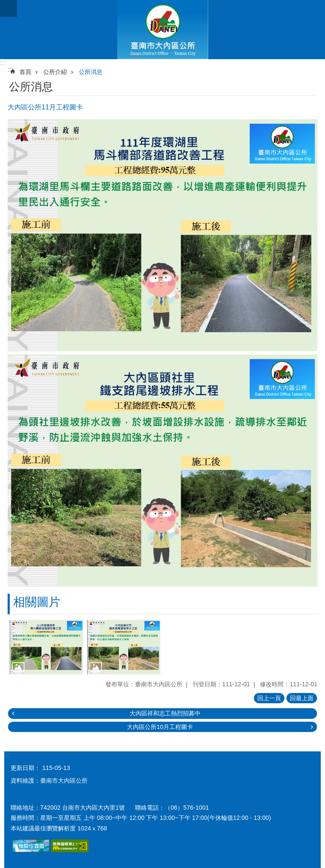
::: (3, 63)
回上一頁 (269, 698)
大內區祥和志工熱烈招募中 (165, 713)
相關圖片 (37, 602)
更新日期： (25, 768)
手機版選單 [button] (8, 8)
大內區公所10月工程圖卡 (160, 727)
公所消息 (91, 72)
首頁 (25, 72)
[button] (46, 647)
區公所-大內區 (162, 30)
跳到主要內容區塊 (4, 4)
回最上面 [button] (302, 698)
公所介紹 (55, 72)
